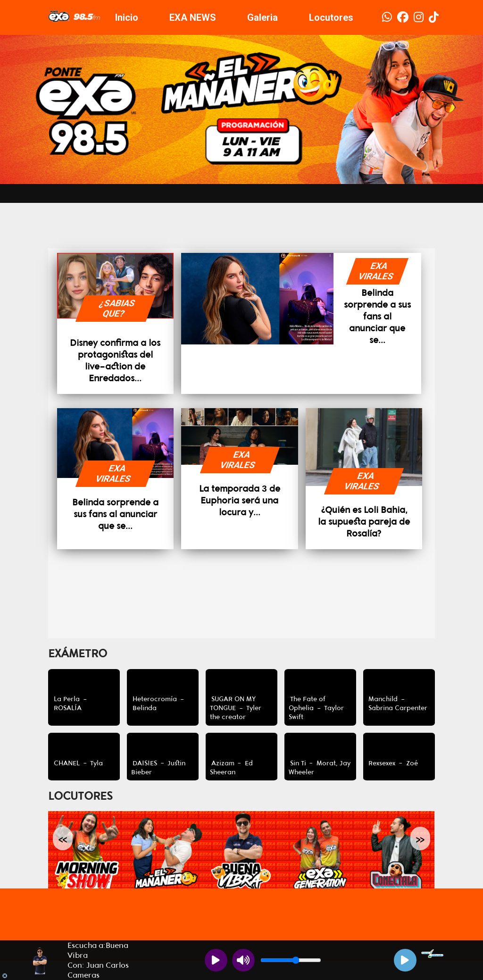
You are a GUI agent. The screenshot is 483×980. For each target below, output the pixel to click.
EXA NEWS (193, 17)
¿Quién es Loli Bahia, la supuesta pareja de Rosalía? (364, 522)
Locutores (331, 17)
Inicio (127, 17)
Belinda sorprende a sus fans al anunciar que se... (377, 316)
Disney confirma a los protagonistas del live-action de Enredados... (115, 360)
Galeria (262, 17)
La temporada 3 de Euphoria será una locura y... (239, 500)
